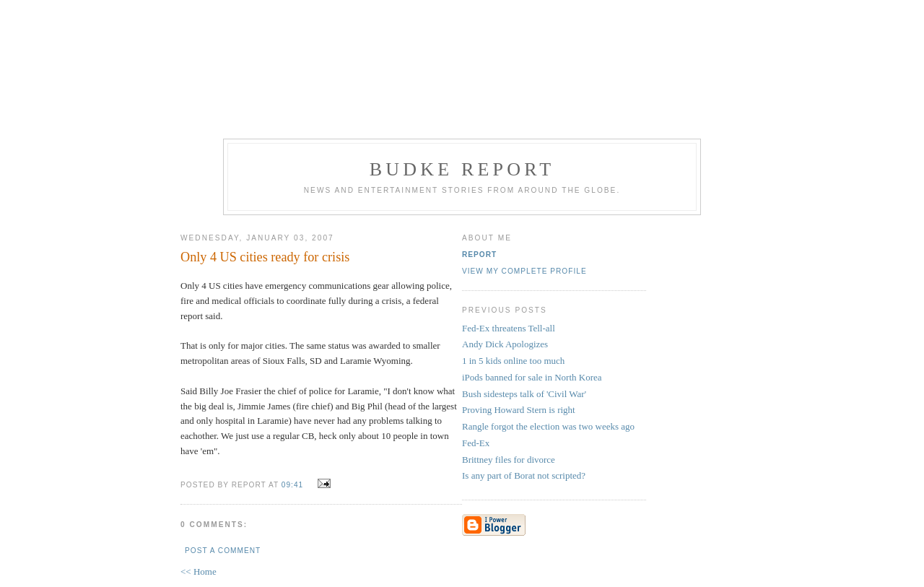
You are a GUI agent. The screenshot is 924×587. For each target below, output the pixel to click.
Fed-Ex (476, 443)
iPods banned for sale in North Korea (532, 377)
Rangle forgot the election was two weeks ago (548, 426)
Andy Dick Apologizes (505, 344)
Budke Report (462, 169)
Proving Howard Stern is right (519, 410)
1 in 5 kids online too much (513, 361)
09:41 (292, 485)
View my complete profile (524, 271)
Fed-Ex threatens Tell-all (509, 328)
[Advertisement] (462, 67)
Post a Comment (223, 551)
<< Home (199, 571)
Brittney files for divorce (509, 460)
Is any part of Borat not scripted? (524, 475)
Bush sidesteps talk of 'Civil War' (524, 394)
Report (479, 255)
